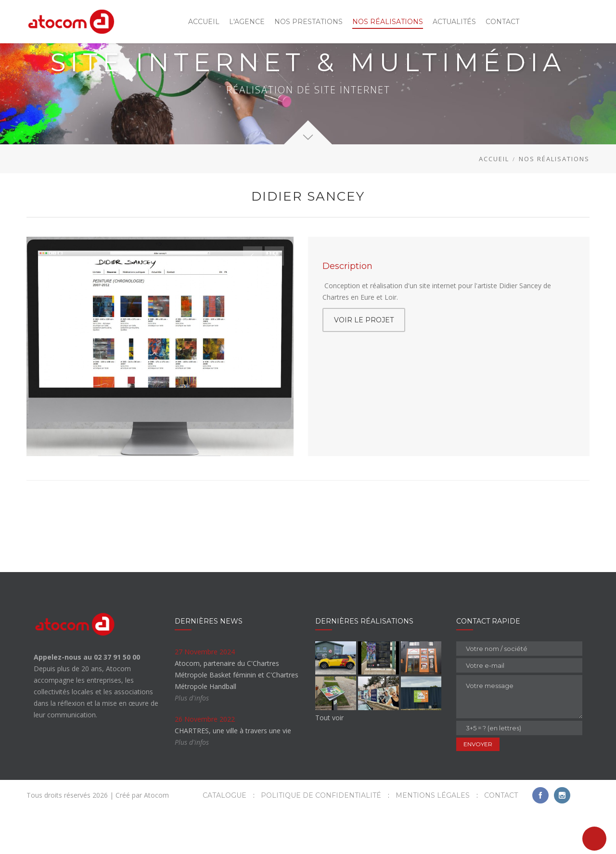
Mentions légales (433, 839)
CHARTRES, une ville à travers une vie (233, 774)
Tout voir (329, 761)
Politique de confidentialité (321, 839)
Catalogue (225, 839)
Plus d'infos (192, 741)
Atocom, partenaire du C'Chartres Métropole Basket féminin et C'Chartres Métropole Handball (237, 718)
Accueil (494, 202)
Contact (501, 839)
